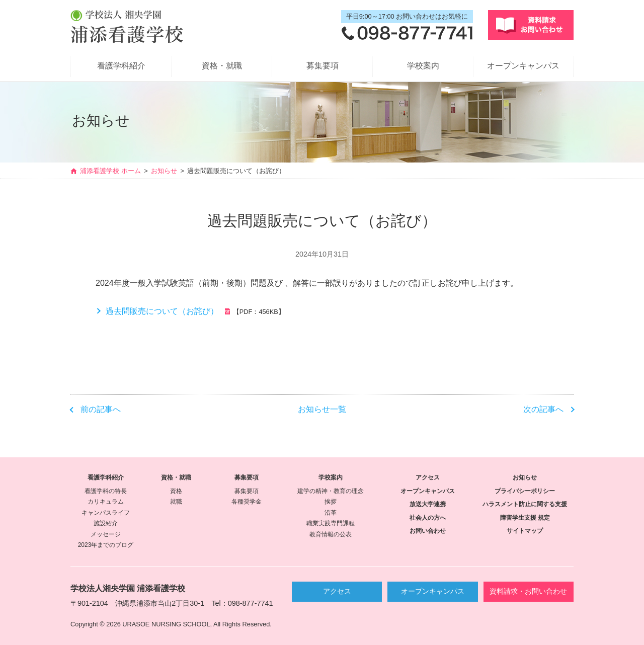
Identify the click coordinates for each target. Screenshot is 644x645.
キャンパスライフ (106, 513)
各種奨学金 (247, 502)
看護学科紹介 (121, 66)
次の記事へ (543, 409)
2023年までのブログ (106, 545)
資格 (176, 491)
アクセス (428, 477)
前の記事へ (101, 409)
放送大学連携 (428, 504)
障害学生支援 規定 (525, 518)
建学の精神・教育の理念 (331, 491)
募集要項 (323, 66)
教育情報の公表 (331, 534)
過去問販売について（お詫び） (162, 311)
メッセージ (106, 534)
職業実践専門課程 (331, 523)
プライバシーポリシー (525, 491)
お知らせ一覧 (322, 409)
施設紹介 (106, 523)
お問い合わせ (428, 531)
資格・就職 (222, 66)
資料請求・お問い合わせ (528, 591)
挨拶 (331, 502)
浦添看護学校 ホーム (110, 171)
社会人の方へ (428, 518)
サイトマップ (525, 531)
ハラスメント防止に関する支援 (525, 504)
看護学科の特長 (106, 491)
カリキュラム (106, 502)
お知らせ (164, 171)
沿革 (331, 513)
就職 (176, 502)
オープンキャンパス (523, 66)
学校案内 (423, 66)
